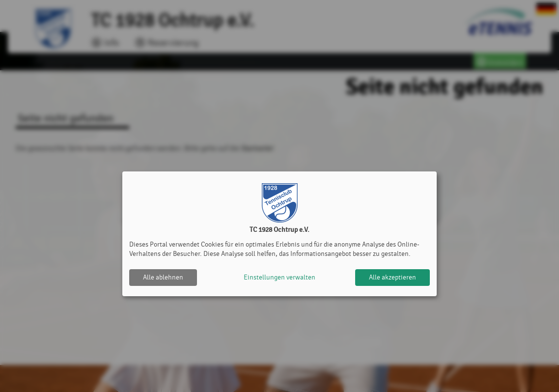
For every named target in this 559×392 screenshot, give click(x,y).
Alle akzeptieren (392, 277)
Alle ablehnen (163, 277)
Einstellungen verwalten (279, 277)
